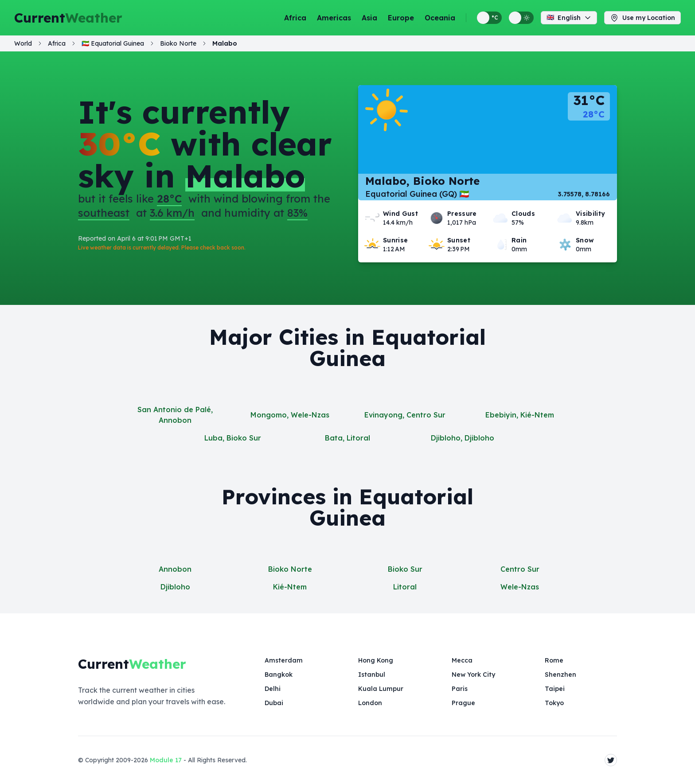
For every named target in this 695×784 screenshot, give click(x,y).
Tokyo (554, 703)
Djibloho (175, 587)
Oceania (440, 18)
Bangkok (279, 675)
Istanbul (372, 675)
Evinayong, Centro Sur (405, 415)
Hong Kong (376, 660)
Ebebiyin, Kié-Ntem (520, 415)
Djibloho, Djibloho (463, 438)
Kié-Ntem (290, 587)
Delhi (273, 689)
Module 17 (166, 760)
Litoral (405, 587)
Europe (401, 18)
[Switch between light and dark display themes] (521, 18)
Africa (295, 18)
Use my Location (642, 18)
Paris (460, 689)
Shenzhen (560, 675)
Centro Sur (520, 569)
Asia (369, 18)
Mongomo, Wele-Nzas (290, 415)
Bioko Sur (405, 569)
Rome (554, 660)
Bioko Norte (290, 569)
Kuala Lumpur (381, 689)
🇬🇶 (113, 43)
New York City (473, 675)
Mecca (462, 660)
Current (68, 18)
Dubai (274, 703)
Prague (463, 703)
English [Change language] (569, 18)
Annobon (175, 569)
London (370, 703)
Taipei (555, 689)
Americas (334, 18)
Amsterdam (284, 660)
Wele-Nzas (520, 587)
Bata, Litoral (347, 438)
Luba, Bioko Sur (233, 438)
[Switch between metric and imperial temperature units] (489, 18)
